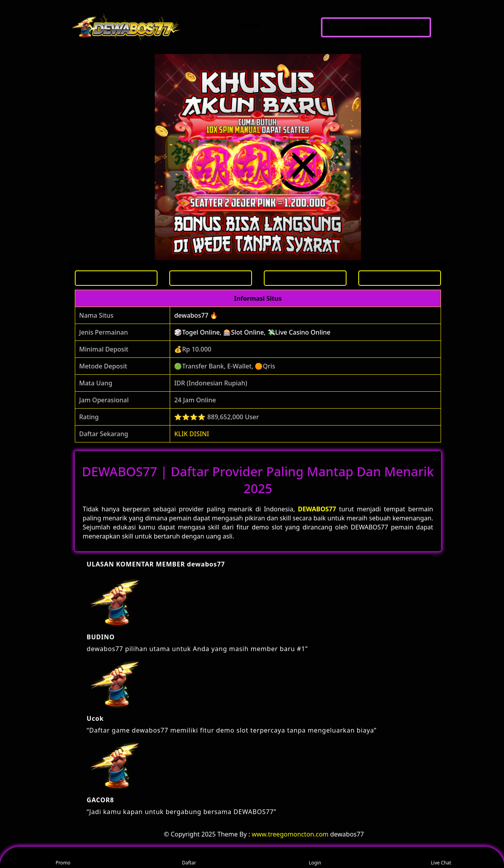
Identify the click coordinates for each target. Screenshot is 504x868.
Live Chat (441, 858)
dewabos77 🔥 (196, 315)
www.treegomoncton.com (290, 834)
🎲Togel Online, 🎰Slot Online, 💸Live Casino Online (252, 332)
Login (315, 858)
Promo (63, 858)
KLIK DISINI (192, 434)
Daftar (189, 858)
